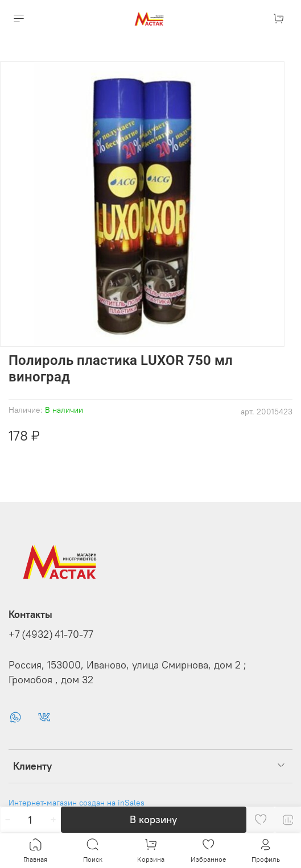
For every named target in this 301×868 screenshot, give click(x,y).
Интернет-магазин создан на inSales (77, 803)
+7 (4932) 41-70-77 (51, 634)
